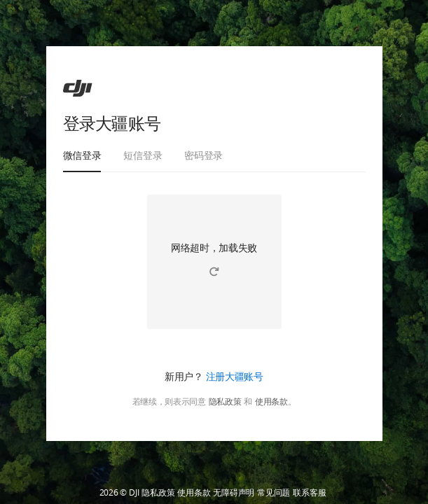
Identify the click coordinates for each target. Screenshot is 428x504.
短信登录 (143, 155)
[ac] (78, 88)
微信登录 (82, 155)
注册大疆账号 (235, 376)
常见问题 (274, 493)
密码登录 (203, 155)
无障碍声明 (234, 493)
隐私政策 (225, 402)
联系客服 (309, 493)
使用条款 (271, 402)
